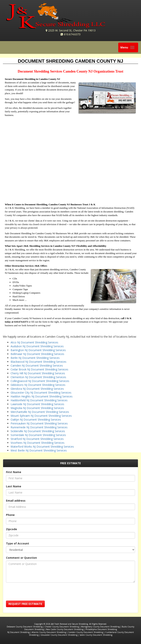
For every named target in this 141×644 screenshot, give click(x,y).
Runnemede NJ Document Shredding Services (39, 427)
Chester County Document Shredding (62, 627)
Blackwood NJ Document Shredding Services (38, 362)
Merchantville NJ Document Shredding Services (40, 412)
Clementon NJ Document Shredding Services (38, 377)
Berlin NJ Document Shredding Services (35, 358)
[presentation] (35, 593)
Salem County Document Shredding (96, 635)
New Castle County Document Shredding (65, 629)
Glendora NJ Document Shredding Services (37, 389)
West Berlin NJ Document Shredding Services (39, 450)
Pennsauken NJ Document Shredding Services (39, 423)
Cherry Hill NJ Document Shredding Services (38, 373)
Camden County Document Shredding (86, 632)
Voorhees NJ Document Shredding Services (38, 443)
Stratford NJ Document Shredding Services (37, 439)
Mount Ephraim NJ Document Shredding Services (41, 416)
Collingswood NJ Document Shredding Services (40, 381)
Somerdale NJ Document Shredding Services (38, 435)
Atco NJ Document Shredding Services (34, 342)
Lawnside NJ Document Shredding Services (37, 404)
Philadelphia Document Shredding (101, 629)
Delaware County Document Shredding (25, 627)
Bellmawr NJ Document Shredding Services (37, 354)
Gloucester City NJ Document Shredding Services (41, 393)
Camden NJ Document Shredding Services (37, 366)
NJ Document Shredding (18, 632)
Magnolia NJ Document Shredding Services (37, 408)
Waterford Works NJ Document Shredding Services (42, 447)
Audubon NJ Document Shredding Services (37, 346)
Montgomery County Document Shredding (100, 627)
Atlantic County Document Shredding (49, 632)
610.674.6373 (72, 34)
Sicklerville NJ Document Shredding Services (38, 431)
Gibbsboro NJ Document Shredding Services (38, 385)
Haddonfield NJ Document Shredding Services (39, 400)
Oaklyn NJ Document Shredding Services (36, 420)
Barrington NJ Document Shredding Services (38, 350)
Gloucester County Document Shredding (59, 635)
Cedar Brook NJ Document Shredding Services (39, 369)
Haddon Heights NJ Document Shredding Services (42, 396)
